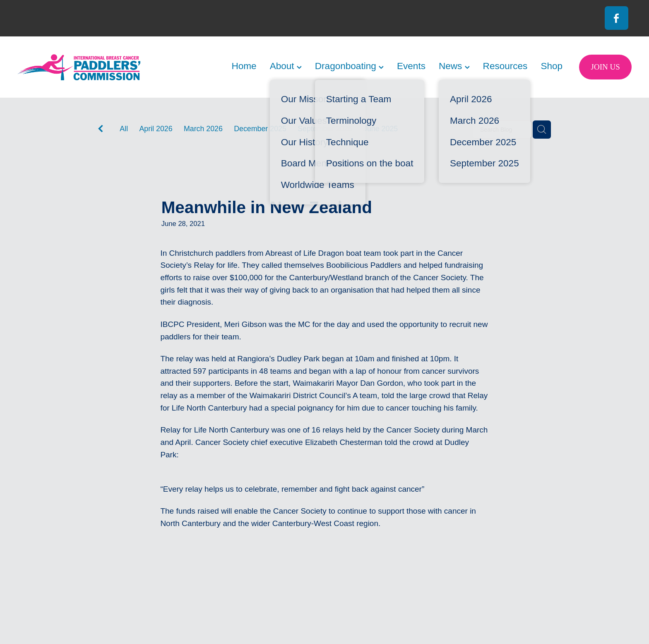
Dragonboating (349, 66)
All (124, 129)
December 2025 (260, 129)
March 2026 (203, 129)
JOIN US (606, 67)
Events (411, 66)
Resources (505, 66)
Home (244, 66)
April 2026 (156, 129)
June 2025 (381, 129)
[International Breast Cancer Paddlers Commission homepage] (79, 67)
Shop (552, 66)
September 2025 (325, 129)
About (286, 66)
